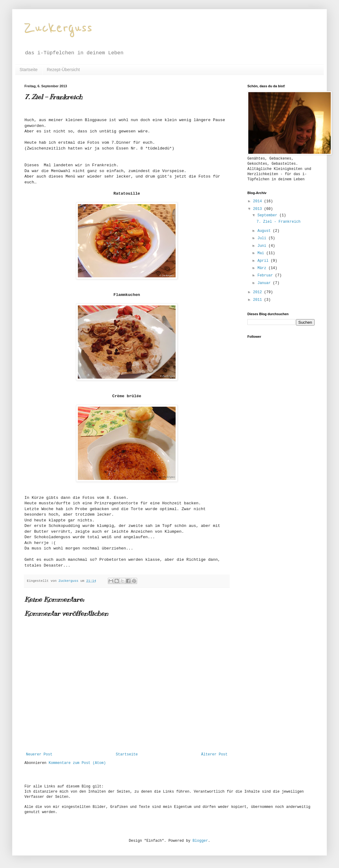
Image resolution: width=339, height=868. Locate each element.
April (264, 261)
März (263, 268)
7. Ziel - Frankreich (279, 222)
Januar (265, 283)
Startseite (29, 70)
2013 (259, 209)
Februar (266, 276)
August (265, 231)
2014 (259, 201)
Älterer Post (214, 755)
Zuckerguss (58, 28)
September (268, 215)
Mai (262, 253)
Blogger (200, 841)
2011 (259, 300)
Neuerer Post (39, 755)
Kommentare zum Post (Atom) (77, 763)
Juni (263, 246)
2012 (259, 292)
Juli (263, 238)
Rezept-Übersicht (63, 70)
